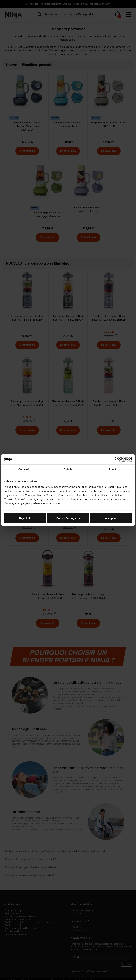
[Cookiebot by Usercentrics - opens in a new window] (117, 459)
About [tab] (112, 469)
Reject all (25, 518)
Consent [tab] (24, 469)
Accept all (111, 518)
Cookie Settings (68, 518)
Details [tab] (68, 469)
